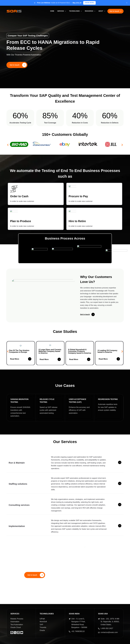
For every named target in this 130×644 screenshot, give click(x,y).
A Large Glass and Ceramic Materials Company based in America (50, 353)
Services (62, 11)
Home (52, 11)
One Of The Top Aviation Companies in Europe (19, 353)
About (102, 11)
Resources (90, 11)
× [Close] (127, 3)
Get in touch (115, 11)
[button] (8, 145)
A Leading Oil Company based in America (107, 354)
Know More (89, 3)
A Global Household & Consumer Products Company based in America (80, 353)
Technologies (76, 11)
